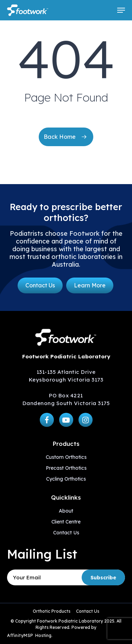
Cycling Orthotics (66, 479)
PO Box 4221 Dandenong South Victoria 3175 (66, 399)
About (66, 511)
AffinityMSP (20, 635)
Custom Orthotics (66, 457)
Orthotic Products (52, 611)
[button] (121, 10)
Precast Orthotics (66, 468)
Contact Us (66, 533)
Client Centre (66, 522)
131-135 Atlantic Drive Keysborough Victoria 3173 (66, 376)
